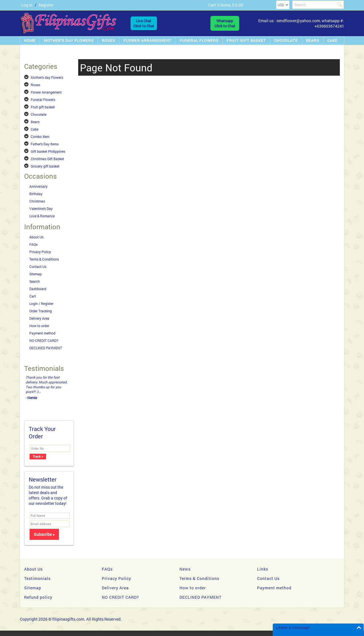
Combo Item (40, 137)
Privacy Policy (40, 252)
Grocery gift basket (45, 166)
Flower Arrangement (147, 40)
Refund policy (38, 597)
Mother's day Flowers (69, 40)
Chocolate (286, 40)
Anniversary (38, 186)
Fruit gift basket (246, 40)
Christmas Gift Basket (47, 159)
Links (263, 569)
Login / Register (41, 303)
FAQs (33, 244)
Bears (313, 40)
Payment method (42, 333)
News (185, 569)
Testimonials (37, 578)
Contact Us (38, 267)
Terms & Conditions (44, 259)
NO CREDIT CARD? (44, 340)
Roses (108, 40)
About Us (36, 237)
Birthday (36, 194)
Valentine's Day (41, 208)
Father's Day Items (45, 144)
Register (46, 5)
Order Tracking (41, 311)
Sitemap (36, 274)
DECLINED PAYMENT (46, 348)
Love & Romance (42, 216)
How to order (39, 326)
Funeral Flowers (199, 40)
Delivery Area (39, 318)
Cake (332, 40)
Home (30, 40)
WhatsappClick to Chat (225, 23)
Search (35, 281)
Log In (27, 5)
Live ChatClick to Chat (144, 23)
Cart (33, 296)
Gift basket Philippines (48, 151)
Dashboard (38, 289)
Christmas (37, 201)
